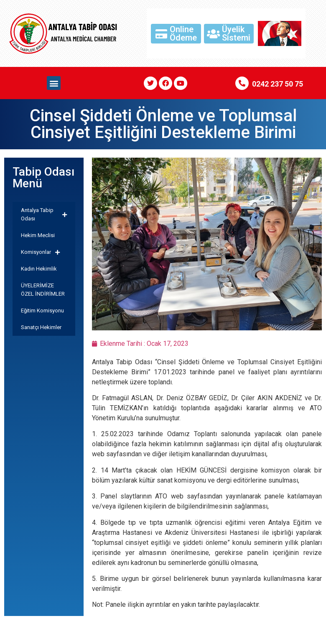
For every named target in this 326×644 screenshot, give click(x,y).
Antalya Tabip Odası (44, 214)
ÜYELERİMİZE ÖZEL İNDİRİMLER (43, 290)
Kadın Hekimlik (39, 269)
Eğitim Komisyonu (42, 310)
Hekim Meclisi (38, 235)
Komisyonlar (40, 252)
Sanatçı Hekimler (41, 327)
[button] (54, 83)
